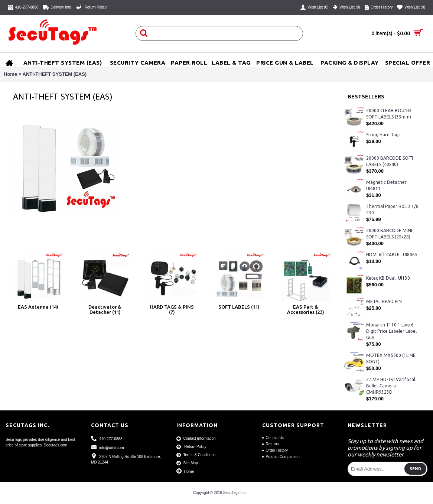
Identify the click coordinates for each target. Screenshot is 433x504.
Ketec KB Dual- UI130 (388, 278)
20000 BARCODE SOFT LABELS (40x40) (390, 161)
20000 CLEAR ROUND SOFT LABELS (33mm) (389, 114)
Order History (275, 450)
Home (10, 74)
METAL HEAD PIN (384, 301)
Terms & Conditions (196, 455)
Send (415, 469)
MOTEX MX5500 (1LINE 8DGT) (391, 358)
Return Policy (191, 447)
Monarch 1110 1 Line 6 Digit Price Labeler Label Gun (391, 331)
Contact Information (196, 439)
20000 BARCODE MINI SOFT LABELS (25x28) (389, 234)
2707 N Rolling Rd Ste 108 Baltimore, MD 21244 (126, 459)
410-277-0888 (107, 439)
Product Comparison (281, 457)
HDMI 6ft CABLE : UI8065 (392, 255)
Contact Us (273, 438)
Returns (271, 444)
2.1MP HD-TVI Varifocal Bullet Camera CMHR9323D (391, 386)
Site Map (187, 463)
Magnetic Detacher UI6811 (386, 185)
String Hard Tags (383, 135)
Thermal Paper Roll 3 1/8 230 (392, 209)
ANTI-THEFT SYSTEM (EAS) (55, 74)
